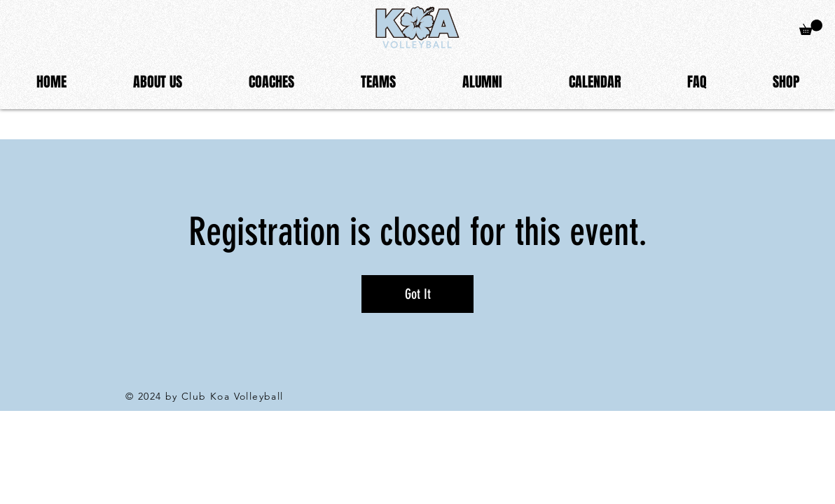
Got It (418, 294)
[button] (157, 82)
